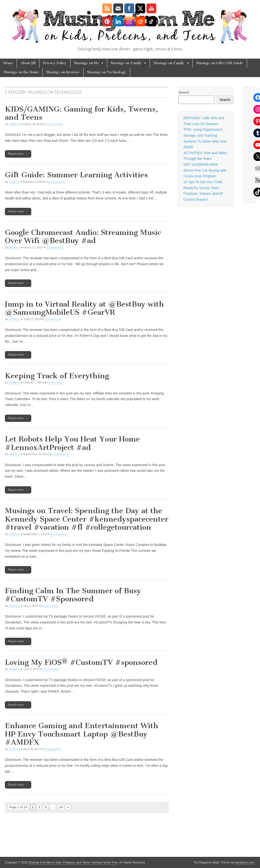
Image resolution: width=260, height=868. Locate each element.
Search (184, 92)
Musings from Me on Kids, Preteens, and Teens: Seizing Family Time (73, 863)
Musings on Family (126, 63)
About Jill (28, 63)
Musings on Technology (107, 72)
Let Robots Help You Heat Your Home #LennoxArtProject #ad (72, 443)
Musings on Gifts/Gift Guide (220, 63)
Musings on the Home (21, 72)
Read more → (18, 154)
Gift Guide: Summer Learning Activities (76, 175)
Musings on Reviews (63, 72)
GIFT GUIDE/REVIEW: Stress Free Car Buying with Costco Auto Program (205, 170)
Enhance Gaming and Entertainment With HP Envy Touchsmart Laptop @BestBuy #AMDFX (82, 734)
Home (8, 63)
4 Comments (60, 454)
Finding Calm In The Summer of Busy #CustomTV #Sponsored (73, 595)
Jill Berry (14, 124)
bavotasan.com (244, 863)
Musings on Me (87, 63)
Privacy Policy (55, 63)
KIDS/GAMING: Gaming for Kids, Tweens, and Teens (81, 113)
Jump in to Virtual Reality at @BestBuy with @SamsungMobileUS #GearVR (84, 308)
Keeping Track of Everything (57, 376)
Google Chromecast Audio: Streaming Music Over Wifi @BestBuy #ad (83, 237)
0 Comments (55, 124)
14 (61, 807)
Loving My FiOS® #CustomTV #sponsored (81, 662)
